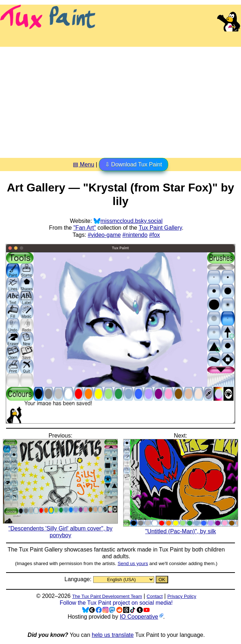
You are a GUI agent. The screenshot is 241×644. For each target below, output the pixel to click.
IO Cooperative (139, 617)
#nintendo (135, 235)
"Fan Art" (85, 228)
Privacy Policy (182, 596)
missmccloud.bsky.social (131, 221)
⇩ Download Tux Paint (134, 164)
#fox (155, 235)
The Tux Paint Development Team (107, 596)
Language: (79, 579)
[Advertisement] (120, 100)
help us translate (113, 635)
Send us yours (133, 563)
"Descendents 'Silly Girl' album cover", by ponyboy (60, 528)
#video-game (104, 235)
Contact (155, 596)
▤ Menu (83, 164)
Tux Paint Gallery (160, 228)
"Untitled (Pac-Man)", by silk (181, 528)
